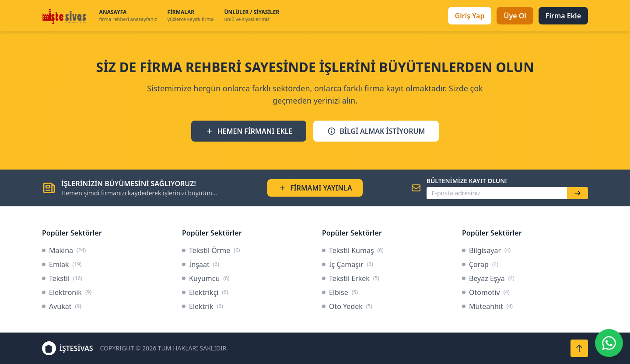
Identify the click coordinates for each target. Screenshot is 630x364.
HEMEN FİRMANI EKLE (249, 131)
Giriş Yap (470, 16)
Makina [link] (64, 250)
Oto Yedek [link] (347, 306)
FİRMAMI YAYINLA (315, 188)
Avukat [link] (62, 306)
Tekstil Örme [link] (211, 250)
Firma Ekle (563, 16)
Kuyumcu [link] (206, 278)
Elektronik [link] (67, 292)
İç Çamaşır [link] (348, 264)
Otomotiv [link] (486, 292)
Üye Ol (515, 16)
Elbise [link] (340, 292)
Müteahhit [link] (487, 306)
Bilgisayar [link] (486, 250)
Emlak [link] (62, 264)
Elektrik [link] (203, 306)
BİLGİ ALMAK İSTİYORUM (376, 131)
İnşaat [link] (201, 264)
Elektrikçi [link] (205, 292)
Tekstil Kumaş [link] (353, 250)
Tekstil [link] (62, 278)
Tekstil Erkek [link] (351, 278)
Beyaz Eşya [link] (488, 278)
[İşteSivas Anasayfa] (65, 16)
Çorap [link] (480, 264)
